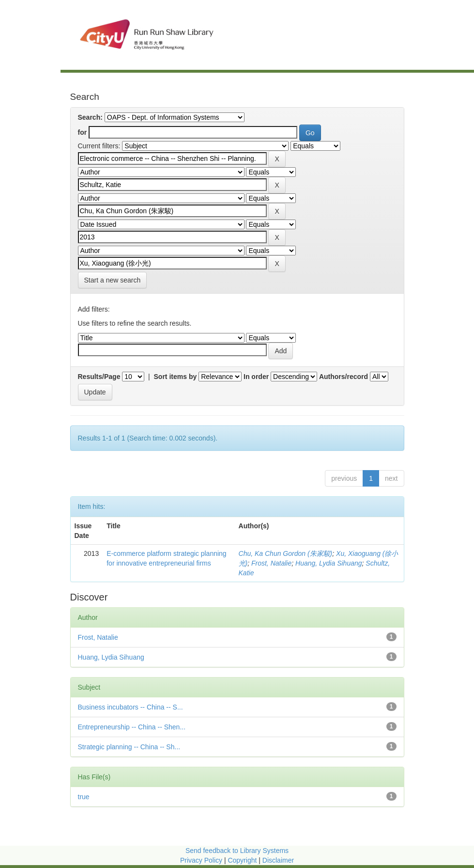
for (83, 132)
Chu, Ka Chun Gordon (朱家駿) (286, 553)
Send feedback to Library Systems (237, 851)
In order (256, 377)
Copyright (243, 860)
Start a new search (113, 280)
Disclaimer (278, 860)
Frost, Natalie (271, 563)
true (84, 797)
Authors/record (344, 377)
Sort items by (176, 377)
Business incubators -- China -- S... (130, 707)
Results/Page (99, 377)
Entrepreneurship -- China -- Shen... (132, 727)
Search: (90, 117)
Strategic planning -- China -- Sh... (129, 747)
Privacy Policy (201, 860)
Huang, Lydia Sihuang (329, 563)
